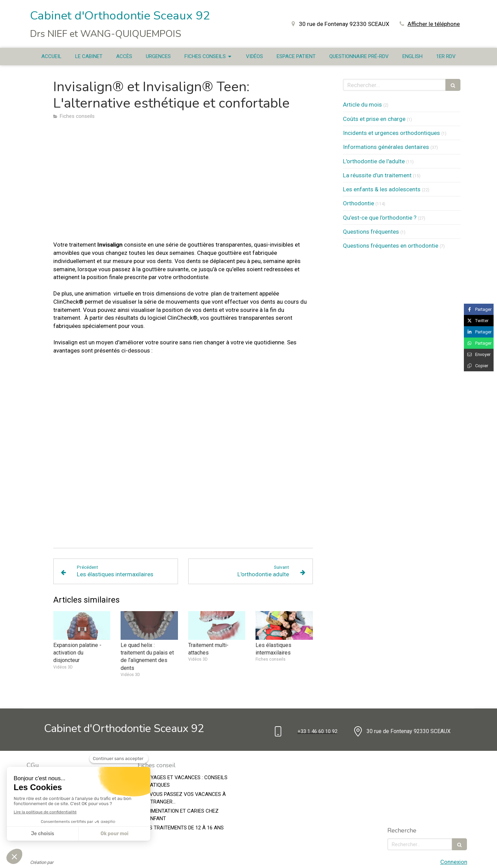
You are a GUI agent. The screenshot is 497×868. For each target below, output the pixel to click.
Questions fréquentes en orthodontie (391, 246)
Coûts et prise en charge (374, 119)
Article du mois (362, 105)
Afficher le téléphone (434, 24)
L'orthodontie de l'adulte (374, 161)
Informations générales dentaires (386, 147)
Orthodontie (358, 203)
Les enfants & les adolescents (382, 189)
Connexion (454, 862)
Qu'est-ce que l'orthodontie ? (380, 218)
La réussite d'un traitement (377, 175)
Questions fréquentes (371, 232)
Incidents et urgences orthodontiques (391, 133)
